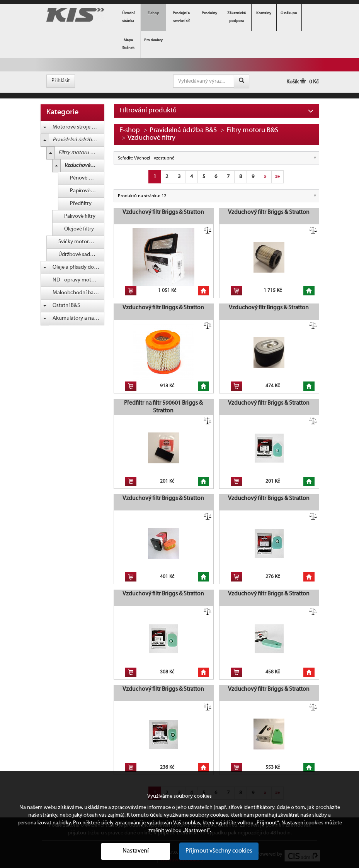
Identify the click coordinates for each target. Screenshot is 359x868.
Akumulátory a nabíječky (78, 318)
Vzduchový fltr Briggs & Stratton (269, 308)
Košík (303, 82)
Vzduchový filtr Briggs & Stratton (163, 212)
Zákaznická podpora (236, 17)
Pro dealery (153, 40)
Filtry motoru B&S (79, 153)
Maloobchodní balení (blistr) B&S (78, 293)
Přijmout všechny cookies (219, 851)
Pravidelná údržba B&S (78, 140)
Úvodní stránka (128, 17)
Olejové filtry (79, 229)
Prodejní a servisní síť (181, 17)
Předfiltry (81, 204)
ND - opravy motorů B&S (78, 280)
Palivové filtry (80, 216)
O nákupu (289, 13)
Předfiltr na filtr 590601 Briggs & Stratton (163, 407)
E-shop (153, 13)
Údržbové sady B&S (81, 255)
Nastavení (136, 851)
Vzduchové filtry (83, 165)
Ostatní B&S (66, 306)
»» (277, 177)
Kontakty (264, 13)
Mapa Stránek (128, 44)
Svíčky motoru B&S (80, 242)
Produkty (209, 13)
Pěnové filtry (85, 178)
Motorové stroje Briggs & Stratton (78, 127)
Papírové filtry (86, 191)
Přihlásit (61, 81)
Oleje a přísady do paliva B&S (78, 267)
